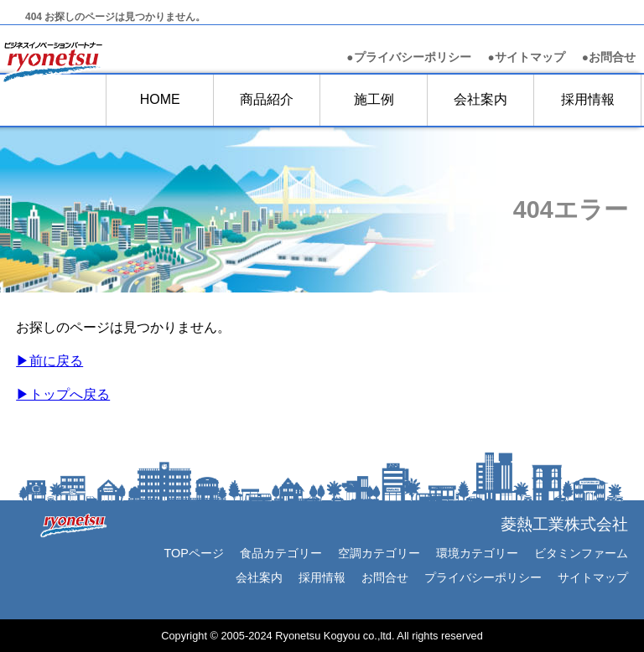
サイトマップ (593, 577)
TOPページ (193, 553)
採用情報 (588, 99)
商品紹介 (267, 99)
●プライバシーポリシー (408, 57)
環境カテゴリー (477, 553)
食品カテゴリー (281, 553)
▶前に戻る (49, 361)
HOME (160, 99)
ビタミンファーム (581, 553)
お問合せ (609, 57)
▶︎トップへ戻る (63, 394)
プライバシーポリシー (483, 577)
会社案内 (480, 99)
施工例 (374, 99)
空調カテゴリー (379, 553)
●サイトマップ (527, 57)
